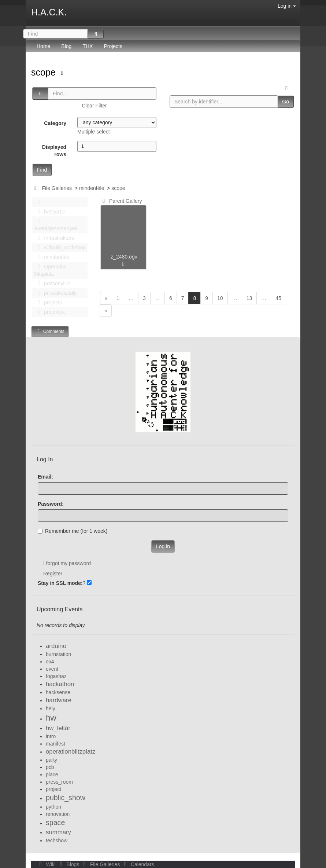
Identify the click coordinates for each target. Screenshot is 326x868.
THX (88, 46)
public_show (66, 798)
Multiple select (94, 132)
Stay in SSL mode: (60, 583)
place (52, 774)
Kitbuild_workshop (60, 248)
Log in (287, 6)
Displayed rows (54, 151)
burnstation (58, 654)
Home (43, 46)
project (53, 789)
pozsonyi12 (52, 283)
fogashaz (56, 676)
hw (51, 718)
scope (45, 72)
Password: (51, 504)
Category (55, 123)
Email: (45, 477)
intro (51, 736)
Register (53, 574)
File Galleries (57, 188)
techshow (57, 840)
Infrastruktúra (54, 238)
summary (58, 832)
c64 (50, 662)
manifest (55, 744)
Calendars (138, 864)
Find (42, 170)
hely (51, 708)
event (52, 669)
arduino (56, 646)
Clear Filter (94, 106)
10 (220, 298)
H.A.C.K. (49, 12)
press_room (59, 782)
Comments (50, 331)
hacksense (58, 692)
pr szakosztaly (55, 293)
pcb (50, 767)
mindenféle (92, 188)
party (51, 760)
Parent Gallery (121, 201)
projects (48, 303)
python (53, 807)
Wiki (47, 864)
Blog (66, 46)
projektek (49, 312)
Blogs (69, 864)
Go (286, 102)
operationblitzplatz (71, 752)
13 (249, 298)
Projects (113, 46)
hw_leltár (58, 728)
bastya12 (49, 212)
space (55, 823)
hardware (59, 700)
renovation (58, 814)
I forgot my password (67, 563)
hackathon (60, 684)
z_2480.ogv (124, 257)
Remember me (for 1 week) (73, 531)
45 (278, 298)
